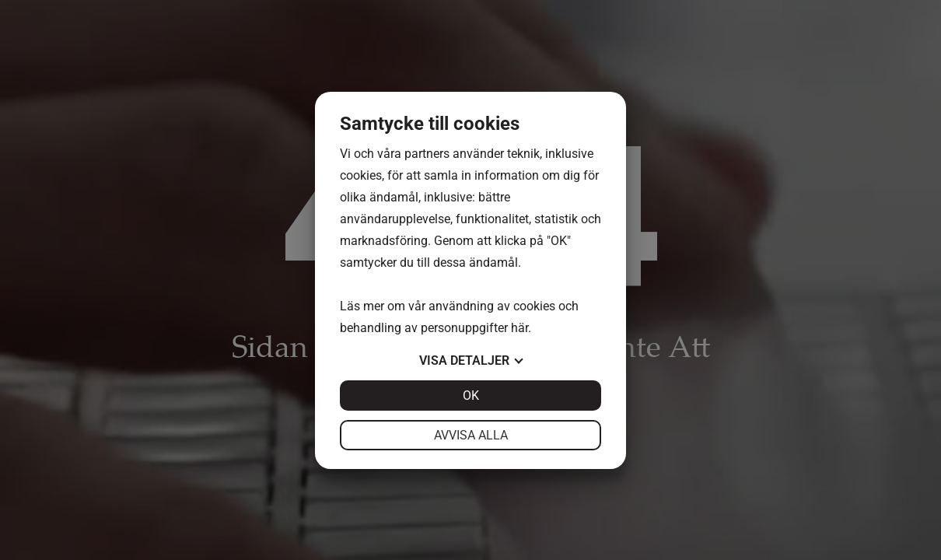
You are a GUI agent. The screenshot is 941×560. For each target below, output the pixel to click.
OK (471, 395)
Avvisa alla (471, 435)
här (519, 328)
